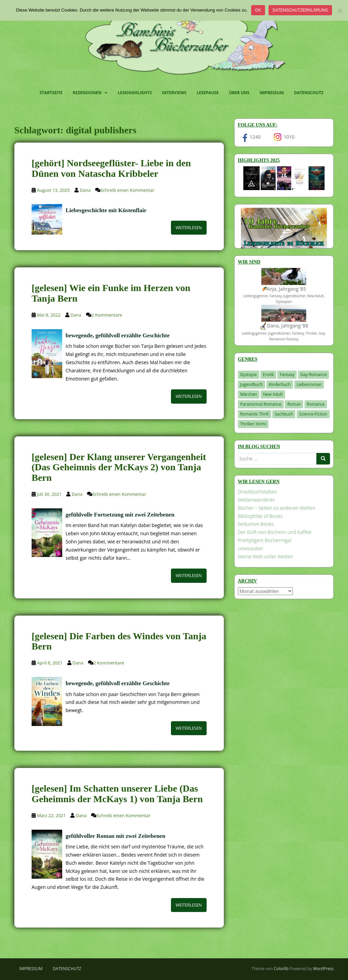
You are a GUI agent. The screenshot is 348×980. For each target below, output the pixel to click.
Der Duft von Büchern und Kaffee (275, 532)
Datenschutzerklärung (300, 10)
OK (258, 10)
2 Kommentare (107, 315)
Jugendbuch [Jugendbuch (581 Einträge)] (251, 384)
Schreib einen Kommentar (127, 190)
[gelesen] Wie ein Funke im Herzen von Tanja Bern (111, 293)
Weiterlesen (189, 228)
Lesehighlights (135, 93)
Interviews (174, 93)
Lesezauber (251, 548)
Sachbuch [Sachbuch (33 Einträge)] (284, 414)
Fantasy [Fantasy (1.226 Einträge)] (287, 375)
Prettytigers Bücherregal (265, 540)
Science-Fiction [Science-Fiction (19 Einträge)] (313, 414)
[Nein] (340, 11)
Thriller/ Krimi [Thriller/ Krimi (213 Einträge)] (253, 424)
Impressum (272, 93)
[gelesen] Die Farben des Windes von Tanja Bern (119, 641)
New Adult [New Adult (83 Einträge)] (273, 394)
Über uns (239, 93)
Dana (85, 190)
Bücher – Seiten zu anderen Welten (277, 508)
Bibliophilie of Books (260, 516)
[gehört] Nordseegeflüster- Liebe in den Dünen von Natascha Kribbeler (111, 168)
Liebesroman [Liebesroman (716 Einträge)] (309, 384)
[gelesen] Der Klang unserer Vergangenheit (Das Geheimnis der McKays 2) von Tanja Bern (119, 467)
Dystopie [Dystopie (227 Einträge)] (249, 375)
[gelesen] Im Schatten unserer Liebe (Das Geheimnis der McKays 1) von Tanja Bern (117, 794)
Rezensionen (87, 93)
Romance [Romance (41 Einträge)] (316, 404)
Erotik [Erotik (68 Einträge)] (268, 375)
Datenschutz (309, 93)
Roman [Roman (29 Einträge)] (294, 404)
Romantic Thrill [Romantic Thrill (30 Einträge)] (255, 414)
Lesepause (208, 93)
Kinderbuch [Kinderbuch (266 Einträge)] (280, 384)
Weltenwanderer (256, 500)
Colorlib (281, 969)
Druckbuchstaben (257, 492)
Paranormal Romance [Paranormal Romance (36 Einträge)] (261, 404)
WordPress (323, 969)
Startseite (51, 93)
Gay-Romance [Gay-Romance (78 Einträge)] (314, 375)
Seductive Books (256, 524)
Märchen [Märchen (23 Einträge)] (249, 394)
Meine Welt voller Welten (265, 556)
